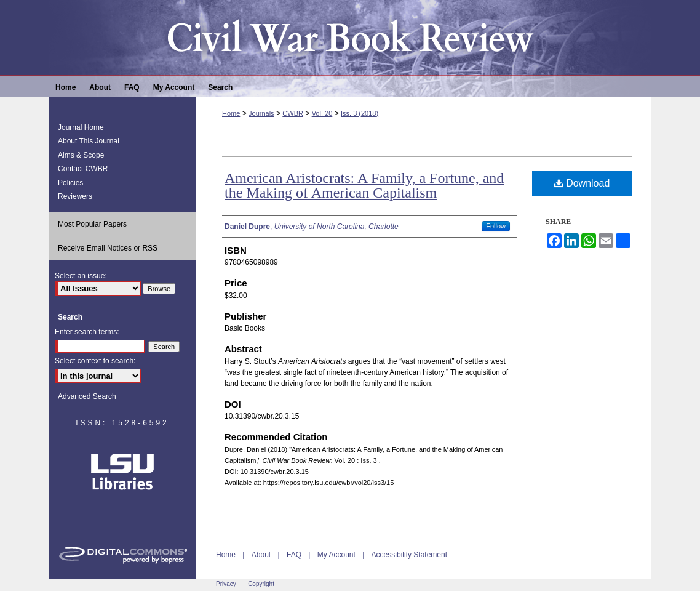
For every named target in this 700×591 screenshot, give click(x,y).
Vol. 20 (322, 113)
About (261, 555)
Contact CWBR (83, 169)
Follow (496, 226)
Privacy (226, 584)
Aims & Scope (81, 155)
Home (231, 113)
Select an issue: (81, 276)
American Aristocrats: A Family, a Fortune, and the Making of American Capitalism (364, 185)
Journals (261, 113)
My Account (336, 555)
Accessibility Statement (409, 555)
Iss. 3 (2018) (360, 113)
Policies (70, 183)
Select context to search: (95, 361)
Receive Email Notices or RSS (108, 248)
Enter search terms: (87, 332)
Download (582, 183)
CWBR (293, 113)
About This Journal (89, 141)
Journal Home (81, 127)
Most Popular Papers (92, 224)
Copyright (261, 584)
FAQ (294, 555)
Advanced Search (87, 396)
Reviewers (75, 196)
